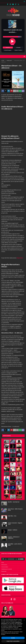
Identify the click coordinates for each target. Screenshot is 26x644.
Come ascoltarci (5, 567)
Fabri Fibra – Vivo (12, 516)
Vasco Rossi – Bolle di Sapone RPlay (15, 510)
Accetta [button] (13, 638)
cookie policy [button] (20, 624)
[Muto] (19, 559)
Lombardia (18, 48)
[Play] (3, 559)
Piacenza (8, 48)
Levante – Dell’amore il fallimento (14, 537)
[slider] (11, 559)
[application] (13, 559)
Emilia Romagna (8, 50)
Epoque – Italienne (13, 530)
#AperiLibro (20, 258)
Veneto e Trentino (18, 50)
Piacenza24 (4, 571)
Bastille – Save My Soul (14, 502)
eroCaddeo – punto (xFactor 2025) (15, 544)
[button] (24, 1)
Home (3, 563)
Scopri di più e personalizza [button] (13, 641)
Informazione (4, 565)
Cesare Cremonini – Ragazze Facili (15, 524)
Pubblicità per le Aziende (7, 569)
